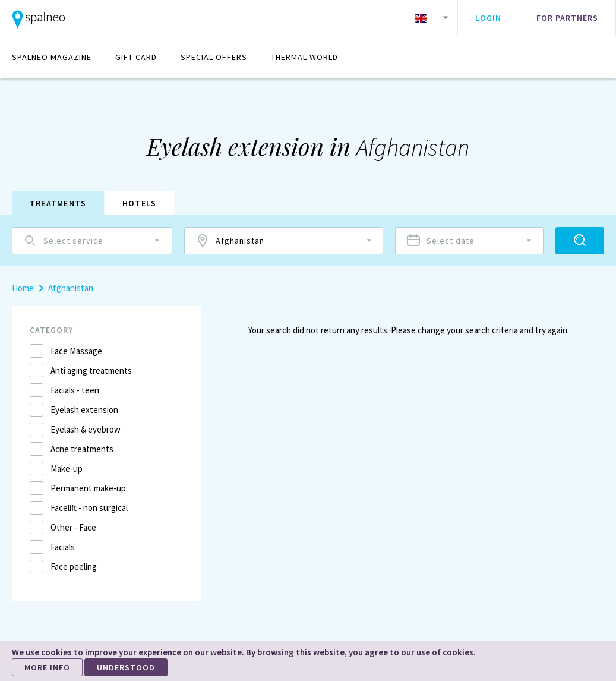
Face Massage (76, 351)
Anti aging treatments (91, 371)
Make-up (67, 469)
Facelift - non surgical (89, 508)
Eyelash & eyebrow (86, 429)
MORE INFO (47, 667)
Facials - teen (75, 390)
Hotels (140, 203)
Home (23, 288)
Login (488, 18)
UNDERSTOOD (126, 667)
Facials (63, 547)
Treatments (58, 203)
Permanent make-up (88, 488)
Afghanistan (71, 288)
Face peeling (74, 567)
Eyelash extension (84, 410)
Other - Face (73, 527)
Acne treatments (82, 449)
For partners (567, 18)
